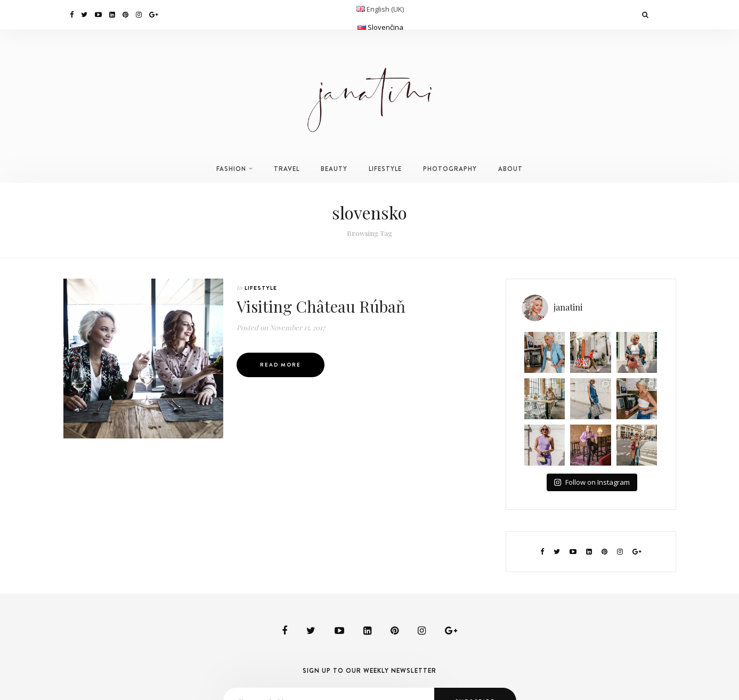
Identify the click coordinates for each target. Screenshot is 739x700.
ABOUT (510, 169)
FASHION (231, 169)
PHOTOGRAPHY (450, 169)
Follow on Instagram (592, 482)
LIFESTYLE (385, 169)
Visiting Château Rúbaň (321, 306)
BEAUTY (334, 169)
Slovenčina (385, 27)
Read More (281, 365)
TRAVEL (287, 169)
